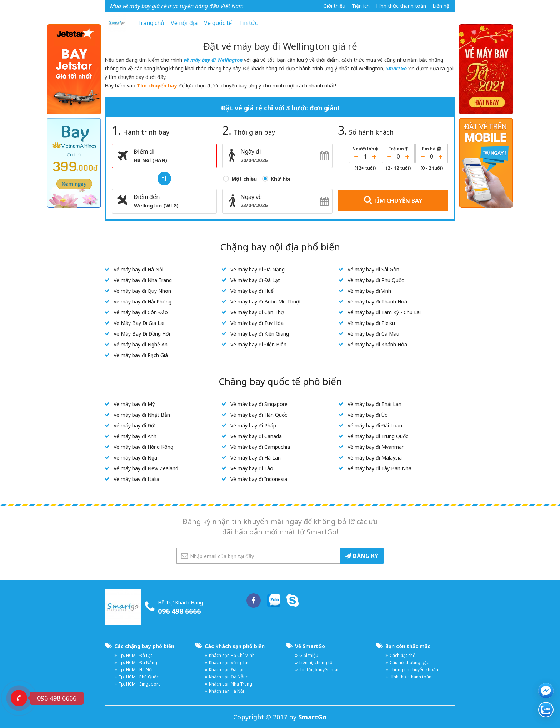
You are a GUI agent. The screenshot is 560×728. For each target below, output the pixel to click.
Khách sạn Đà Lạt (226, 670)
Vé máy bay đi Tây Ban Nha (379, 468)
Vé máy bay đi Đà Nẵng (257, 269)
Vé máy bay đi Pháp (253, 425)
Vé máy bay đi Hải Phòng (142, 302)
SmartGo (396, 68)
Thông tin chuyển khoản (414, 670)
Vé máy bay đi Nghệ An (141, 344)
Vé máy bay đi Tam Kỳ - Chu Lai (384, 312)
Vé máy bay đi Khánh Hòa (377, 344)
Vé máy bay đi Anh (135, 436)
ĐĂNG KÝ (362, 556)
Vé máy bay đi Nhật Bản (142, 415)
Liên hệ (441, 6)
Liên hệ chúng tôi (316, 662)
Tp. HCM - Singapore (140, 684)
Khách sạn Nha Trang (231, 684)
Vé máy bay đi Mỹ (134, 404)
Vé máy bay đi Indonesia (259, 479)
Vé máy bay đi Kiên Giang (260, 334)
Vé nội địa (184, 23)
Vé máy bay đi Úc (367, 415)
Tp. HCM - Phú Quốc (139, 677)
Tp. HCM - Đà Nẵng (138, 662)
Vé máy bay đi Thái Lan (374, 404)
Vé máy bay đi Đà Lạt (255, 280)
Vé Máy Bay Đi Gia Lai (139, 323)
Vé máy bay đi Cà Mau (373, 334)
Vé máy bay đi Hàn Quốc (259, 415)
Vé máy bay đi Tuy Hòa (257, 323)
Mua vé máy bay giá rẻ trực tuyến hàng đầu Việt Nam (177, 6)
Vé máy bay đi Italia (136, 479)
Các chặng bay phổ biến (144, 646)
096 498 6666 (179, 611)
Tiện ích (361, 6)
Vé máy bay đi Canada (256, 436)
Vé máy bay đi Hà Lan (256, 458)
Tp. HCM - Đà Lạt (135, 655)
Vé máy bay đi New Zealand (146, 468)
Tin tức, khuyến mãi (319, 670)
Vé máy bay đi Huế (252, 291)
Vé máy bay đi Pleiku (371, 323)
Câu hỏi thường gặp (410, 662)
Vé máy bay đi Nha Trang (143, 280)
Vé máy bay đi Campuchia (260, 447)
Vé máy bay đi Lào (252, 468)
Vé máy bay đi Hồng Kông (143, 447)
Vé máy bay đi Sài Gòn (373, 269)
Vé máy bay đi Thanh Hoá (377, 302)
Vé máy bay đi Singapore (259, 404)
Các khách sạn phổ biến (235, 646)
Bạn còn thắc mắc (408, 646)
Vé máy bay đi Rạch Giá (141, 355)
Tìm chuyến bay (157, 86)
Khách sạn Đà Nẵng (229, 677)
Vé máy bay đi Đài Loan (375, 425)
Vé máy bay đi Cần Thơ (257, 312)
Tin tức (248, 23)
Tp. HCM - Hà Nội (136, 670)
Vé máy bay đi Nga (135, 458)
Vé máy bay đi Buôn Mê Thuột (266, 302)
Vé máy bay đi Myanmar (376, 447)
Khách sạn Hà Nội (226, 691)
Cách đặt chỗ (402, 655)
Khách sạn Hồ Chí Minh (232, 655)
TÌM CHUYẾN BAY (393, 200)
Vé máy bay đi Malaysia (375, 458)
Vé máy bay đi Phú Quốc (376, 280)
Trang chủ (151, 23)
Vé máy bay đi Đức (135, 425)
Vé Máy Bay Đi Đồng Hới (142, 334)
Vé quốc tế (218, 23)
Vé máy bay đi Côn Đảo (141, 312)
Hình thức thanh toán (401, 6)
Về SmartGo (310, 646)
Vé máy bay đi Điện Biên (258, 344)
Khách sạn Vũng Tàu (229, 662)
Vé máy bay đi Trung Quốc (378, 436)
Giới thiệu (334, 6)
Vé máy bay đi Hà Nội (138, 269)
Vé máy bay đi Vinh (369, 291)
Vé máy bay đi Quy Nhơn (142, 291)
